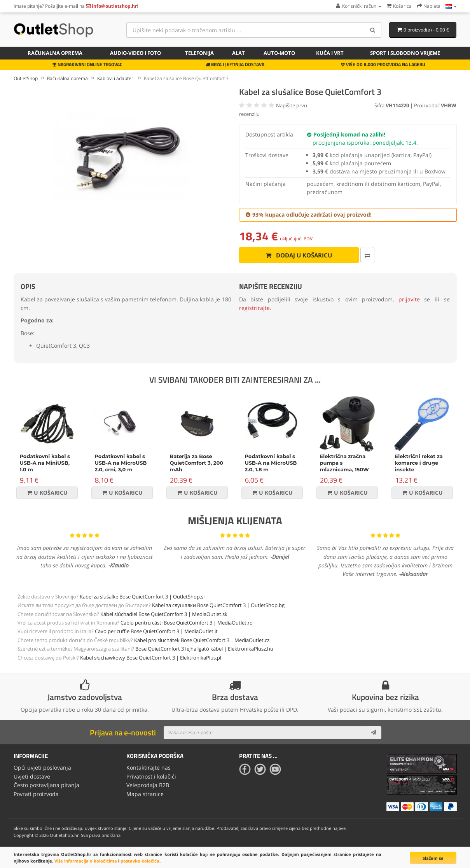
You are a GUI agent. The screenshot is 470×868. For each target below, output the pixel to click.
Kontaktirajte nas (149, 767)
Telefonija (199, 53)
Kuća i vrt (330, 53)
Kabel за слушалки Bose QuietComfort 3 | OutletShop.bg (218, 605)
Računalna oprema (55, 53)
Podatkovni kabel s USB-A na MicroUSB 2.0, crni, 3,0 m (121, 463)
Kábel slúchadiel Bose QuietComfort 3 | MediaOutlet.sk (164, 614)
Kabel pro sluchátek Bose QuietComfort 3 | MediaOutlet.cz (202, 640)
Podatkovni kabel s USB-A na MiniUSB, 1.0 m (45, 463)
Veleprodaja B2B (148, 785)
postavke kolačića (140, 861)
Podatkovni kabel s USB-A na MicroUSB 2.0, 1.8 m (271, 463)
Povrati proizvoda (36, 794)
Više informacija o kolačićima (86, 861)
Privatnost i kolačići (151, 776)
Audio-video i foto (135, 53)
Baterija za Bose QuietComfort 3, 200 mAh (197, 463)
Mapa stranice (145, 794)
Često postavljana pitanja (46, 785)
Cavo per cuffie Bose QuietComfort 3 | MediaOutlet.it (156, 631)
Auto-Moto (279, 53)
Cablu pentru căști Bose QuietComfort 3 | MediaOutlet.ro (187, 623)
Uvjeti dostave (32, 776)
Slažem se (433, 858)
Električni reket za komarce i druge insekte (419, 463)
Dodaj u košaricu (299, 255)
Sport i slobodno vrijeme (405, 53)
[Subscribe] (374, 733)
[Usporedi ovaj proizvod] (367, 255)
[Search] (373, 30)
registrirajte (254, 308)
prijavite (409, 299)
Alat (238, 53)
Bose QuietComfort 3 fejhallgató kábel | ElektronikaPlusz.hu (204, 649)
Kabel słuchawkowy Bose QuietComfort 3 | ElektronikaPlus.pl (151, 658)
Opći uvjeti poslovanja (42, 767)
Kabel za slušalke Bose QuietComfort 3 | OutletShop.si (142, 597)
